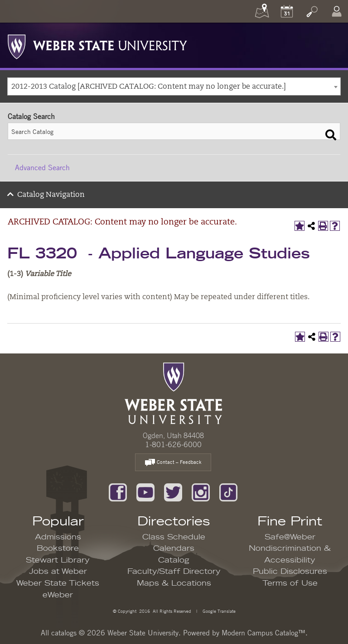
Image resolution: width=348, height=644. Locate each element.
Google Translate (218, 611)
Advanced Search (42, 167)
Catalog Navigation (51, 195)
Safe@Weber (290, 537)
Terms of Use (290, 583)
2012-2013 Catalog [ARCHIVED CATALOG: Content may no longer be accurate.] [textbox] (149, 87)
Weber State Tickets (58, 583)
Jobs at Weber (58, 572)
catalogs (64, 633)
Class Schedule (174, 537)
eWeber (58, 595)
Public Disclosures (290, 572)
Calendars (174, 549)
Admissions (58, 537)
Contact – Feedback (173, 463)
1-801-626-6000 (173, 444)
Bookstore (58, 549)
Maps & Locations (174, 583)
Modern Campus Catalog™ (263, 633)
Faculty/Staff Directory (174, 572)
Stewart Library (58, 560)
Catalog (174, 560)
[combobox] (174, 86)
